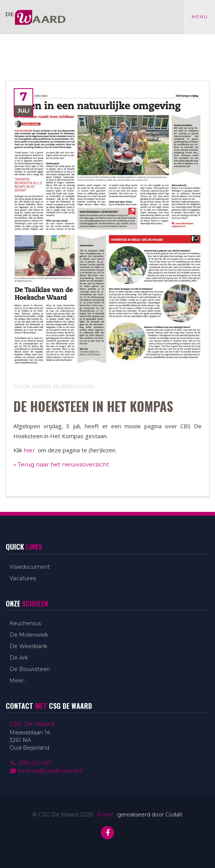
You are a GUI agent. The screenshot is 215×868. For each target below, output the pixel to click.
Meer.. (18, 681)
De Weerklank (28, 646)
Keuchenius (25, 623)
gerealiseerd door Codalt (150, 815)
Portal (105, 815)
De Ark (19, 658)
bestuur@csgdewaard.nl (46, 771)
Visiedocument (30, 567)
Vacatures (23, 578)
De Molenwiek (29, 635)
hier (30, 450)
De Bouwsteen (30, 669)
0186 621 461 (30, 763)
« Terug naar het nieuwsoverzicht (61, 464)
